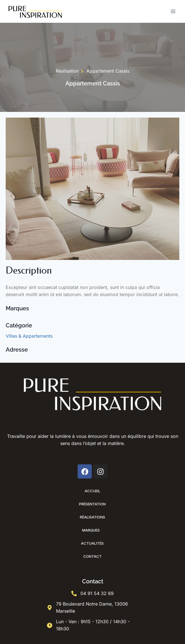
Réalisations (92, 517)
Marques (92, 530)
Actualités (92, 543)
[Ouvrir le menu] (173, 11)
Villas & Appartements (29, 336)
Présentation (92, 504)
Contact (92, 556)
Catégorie (19, 325)
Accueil (92, 491)
